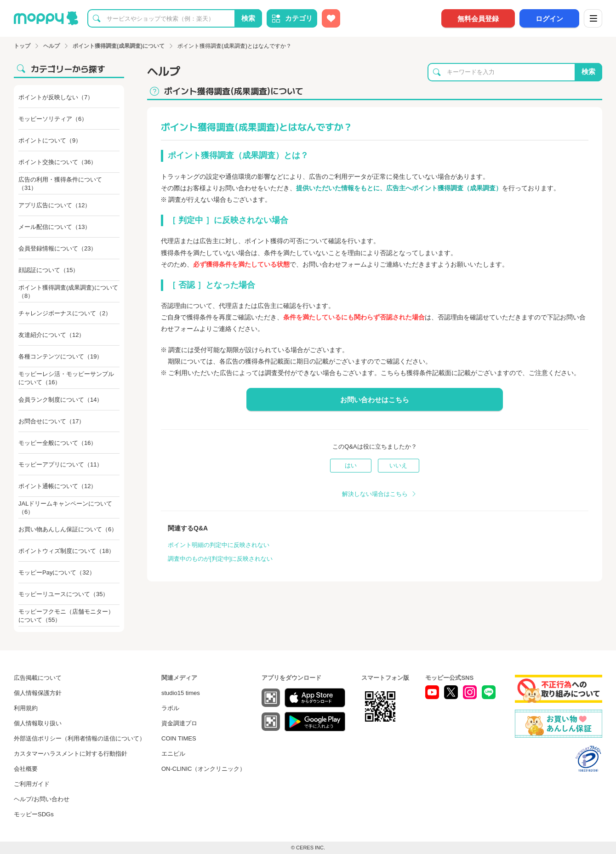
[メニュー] (593, 18)
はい (351, 465)
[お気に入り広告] (331, 18)
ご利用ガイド (32, 784)
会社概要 (26, 769)
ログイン (549, 19)
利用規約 (26, 708)
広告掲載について (38, 678)
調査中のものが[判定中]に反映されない (220, 559)
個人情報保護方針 (38, 693)
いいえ (398, 465)
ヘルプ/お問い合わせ (42, 799)
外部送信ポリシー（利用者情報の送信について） (80, 738)
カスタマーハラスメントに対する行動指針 (71, 754)
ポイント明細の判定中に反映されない (219, 545)
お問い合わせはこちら (375, 400)
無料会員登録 (478, 19)
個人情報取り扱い (38, 723)
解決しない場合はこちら (375, 494)
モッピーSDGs (34, 814)
